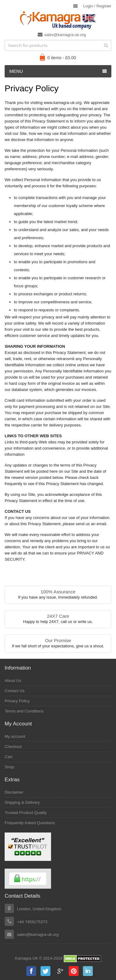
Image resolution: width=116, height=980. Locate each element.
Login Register (97, 6)
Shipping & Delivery (22, 802)
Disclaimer (14, 792)
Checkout (13, 747)
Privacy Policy (17, 701)
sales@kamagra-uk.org (62, 35)
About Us (13, 681)
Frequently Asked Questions (30, 823)
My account (15, 736)
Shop (9, 767)
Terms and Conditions (24, 711)
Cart (9, 757)
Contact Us (15, 691)
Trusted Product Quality (26, 813)
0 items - (62, 58)
